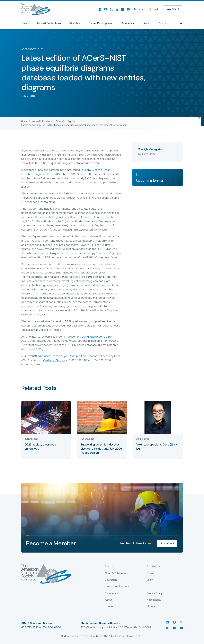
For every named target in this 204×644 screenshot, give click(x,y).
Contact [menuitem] (164, 23)
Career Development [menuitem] (101, 23)
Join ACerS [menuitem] (172, 9)
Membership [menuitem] (128, 23)
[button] (181, 23)
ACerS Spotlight (64, 121)
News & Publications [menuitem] (49, 23)
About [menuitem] (147, 23)
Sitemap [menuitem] (152, 607)
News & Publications (42, 121)
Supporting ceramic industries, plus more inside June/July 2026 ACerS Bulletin (101, 449)
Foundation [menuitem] (153, 567)
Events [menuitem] (25, 23)
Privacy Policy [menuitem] (155, 593)
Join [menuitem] (149, 587)
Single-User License (48, 356)
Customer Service (54, 360)
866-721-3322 (30, 627)
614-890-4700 (52, 627)
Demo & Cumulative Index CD (89, 337)
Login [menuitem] (150, 580)
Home (24, 121)
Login (156, 9)
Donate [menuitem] (138, 9)
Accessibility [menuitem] (154, 600)
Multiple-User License (84, 356)
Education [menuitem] (75, 23)
